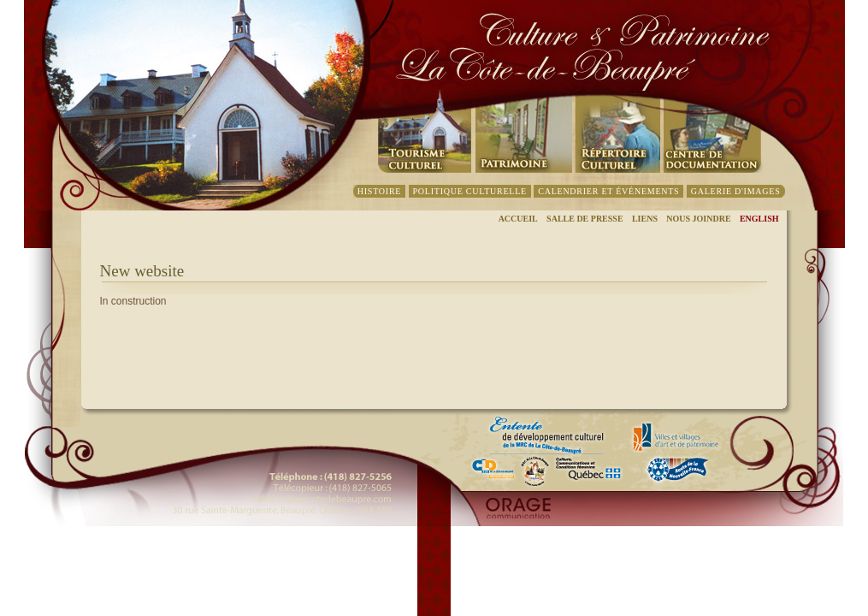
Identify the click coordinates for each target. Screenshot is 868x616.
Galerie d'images (736, 191)
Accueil (518, 219)
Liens (645, 219)
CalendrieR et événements (608, 191)
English (759, 219)
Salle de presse (585, 219)
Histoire (379, 191)
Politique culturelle (470, 191)
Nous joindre (698, 219)
